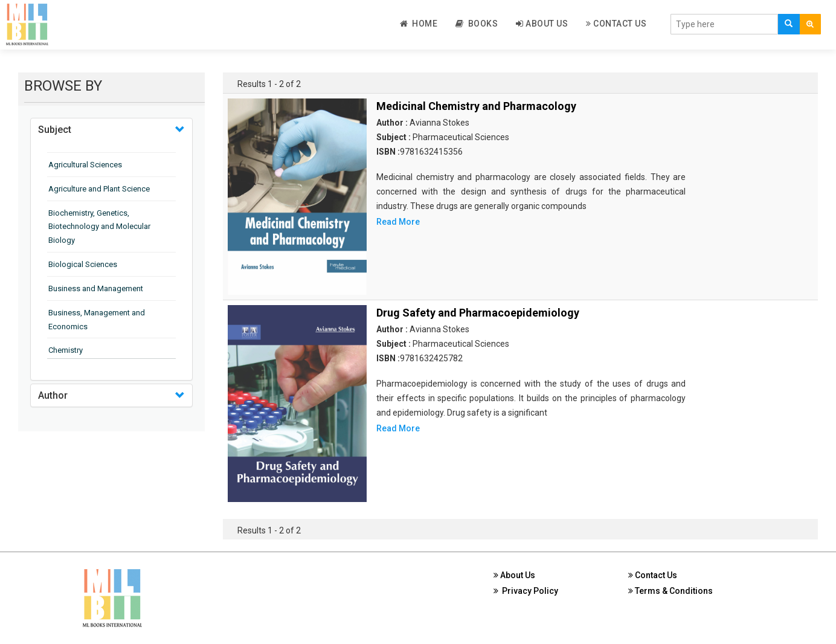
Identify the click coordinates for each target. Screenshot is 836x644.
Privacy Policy (526, 591)
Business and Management (96, 288)
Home (419, 24)
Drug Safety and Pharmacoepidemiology (478, 313)
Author (53, 395)
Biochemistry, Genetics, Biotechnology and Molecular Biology (99, 227)
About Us (542, 24)
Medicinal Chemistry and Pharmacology (476, 106)
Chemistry (66, 350)
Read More (398, 222)
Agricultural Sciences (85, 165)
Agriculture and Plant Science (99, 189)
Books (477, 24)
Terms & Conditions (670, 591)
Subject (55, 130)
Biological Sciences (83, 264)
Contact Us (616, 24)
